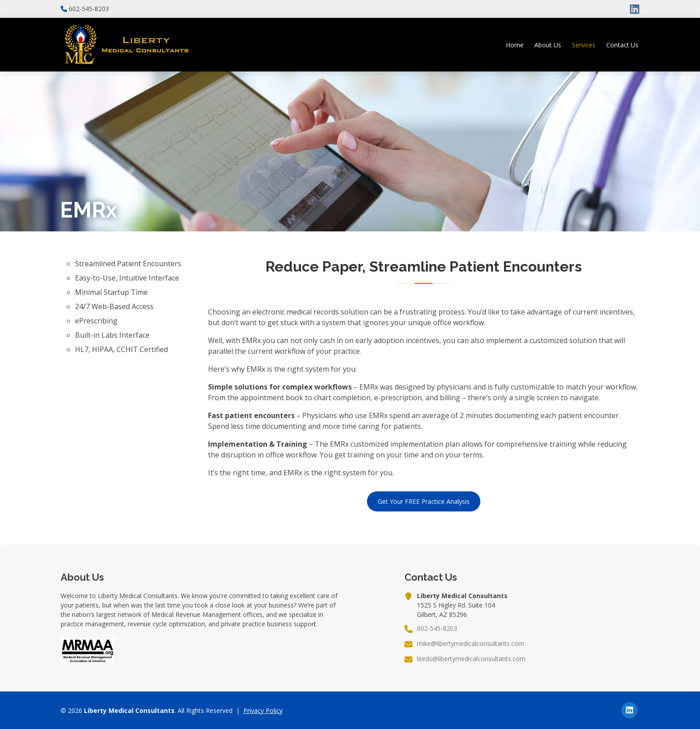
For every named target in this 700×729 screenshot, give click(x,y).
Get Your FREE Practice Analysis (424, 501)
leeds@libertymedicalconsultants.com (471, 659)
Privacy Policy (263, 710)
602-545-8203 (89, 9)
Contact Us (622, 45)
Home (515, 45)
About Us (548, 45)
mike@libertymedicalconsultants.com (471, 644)
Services (584, 45)
